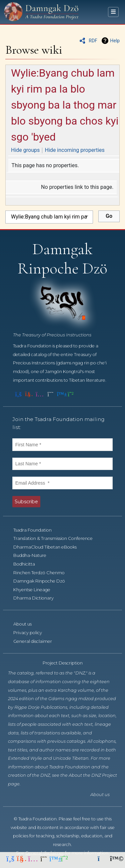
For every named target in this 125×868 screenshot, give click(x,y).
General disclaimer (36, 641)
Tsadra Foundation (36, 530)
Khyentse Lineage (35, 590)
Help (115, 41)
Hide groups (25, 150)
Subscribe (26, 502)
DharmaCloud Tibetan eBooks (49, 547)
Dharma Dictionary (37, 598)
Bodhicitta (28, 564)
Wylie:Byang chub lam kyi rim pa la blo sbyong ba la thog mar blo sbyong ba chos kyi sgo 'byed (65, 105)
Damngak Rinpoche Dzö (43, 581)
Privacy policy (31, 633)
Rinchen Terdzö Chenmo (43, 573)
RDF (93, 41)
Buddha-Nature (33, 555)
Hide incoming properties (75, 150)
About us (26, 624)
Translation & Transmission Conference (57, 538)
